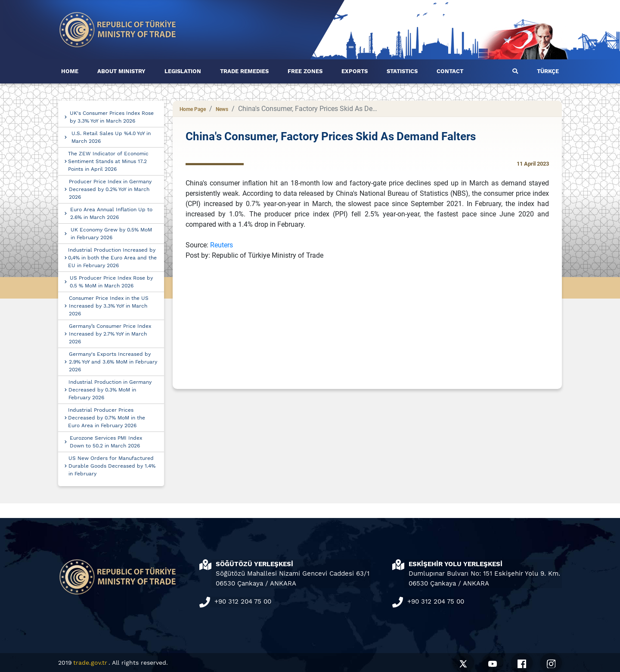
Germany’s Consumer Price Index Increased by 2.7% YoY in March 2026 (110, 334)
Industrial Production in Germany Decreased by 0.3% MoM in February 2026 (110, 390)
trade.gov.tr (90, 663)
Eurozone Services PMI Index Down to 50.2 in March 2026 (106, 442)
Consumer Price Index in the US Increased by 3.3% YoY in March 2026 (109, 306)
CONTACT (450, 71)
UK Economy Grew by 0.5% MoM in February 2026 (111, 234)
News (222, 109)
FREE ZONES (305, 71)
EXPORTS (355, 71)
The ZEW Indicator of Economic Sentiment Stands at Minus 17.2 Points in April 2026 (108, 161)
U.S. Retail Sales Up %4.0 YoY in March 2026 (111, 137)
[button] (515, 71)
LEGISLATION (183, 71)
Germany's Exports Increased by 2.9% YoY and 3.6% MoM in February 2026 (113, 362)
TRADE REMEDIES (244, 71)
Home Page (193, 109)
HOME (70, 71)
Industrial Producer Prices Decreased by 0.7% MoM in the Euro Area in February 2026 (107, 418)
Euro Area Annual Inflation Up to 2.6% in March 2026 (111, 213)
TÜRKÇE (548, 71)
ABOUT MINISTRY (121, 71)
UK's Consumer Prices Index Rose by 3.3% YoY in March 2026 (112, 117)
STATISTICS (402, 71)
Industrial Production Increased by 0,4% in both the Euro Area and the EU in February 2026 (112, 258)
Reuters (222, 245)
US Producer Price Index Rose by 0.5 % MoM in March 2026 (111, 282)
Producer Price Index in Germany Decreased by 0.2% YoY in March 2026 (110, 189)
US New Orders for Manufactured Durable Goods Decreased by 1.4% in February (112, 466)
